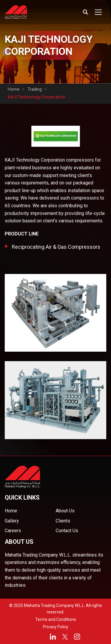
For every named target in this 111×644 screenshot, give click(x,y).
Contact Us (67, 531)
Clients (63, 521)
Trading (35, 89)
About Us (65, 511)
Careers (13, 531)
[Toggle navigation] (98, 12)
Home (13, 89)
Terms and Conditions (56, 619)
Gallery (12, 521)
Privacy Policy (56, 627)
